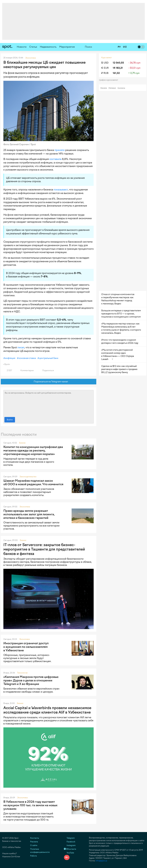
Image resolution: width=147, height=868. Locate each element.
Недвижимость (48, 47)
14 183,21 (118, 68)
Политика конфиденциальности (40, 851)
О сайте (34, 845)
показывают (61, 190)
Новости (22, 47)
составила (55, 159)
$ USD (105, 63)
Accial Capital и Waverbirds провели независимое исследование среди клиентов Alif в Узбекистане (47, 710)
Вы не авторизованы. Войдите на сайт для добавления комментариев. (49, 403)
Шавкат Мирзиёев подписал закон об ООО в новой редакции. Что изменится (33, 482)
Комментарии (25, 370)
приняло (60, 150)
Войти (10, 420)
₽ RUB (105, 73)
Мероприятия (67, 47)
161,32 (116, 73)
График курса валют (109, 80)
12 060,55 (118, 63)
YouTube (69, 853)
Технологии (22, 673)
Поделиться (46, 370)
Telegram (69, 838)
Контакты (121, 88)
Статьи (33, 47)
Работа (33, 856)
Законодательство (28, 477)
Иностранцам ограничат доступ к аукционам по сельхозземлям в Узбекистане (26, 647)
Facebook (70, 842)
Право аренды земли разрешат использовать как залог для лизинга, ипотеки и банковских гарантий (29, 514)
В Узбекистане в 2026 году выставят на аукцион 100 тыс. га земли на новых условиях (30, 805)
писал (21, 347)
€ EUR (105, 68)
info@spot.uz (101, 861)
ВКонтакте (70, 849)
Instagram (70, 845)
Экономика (25, 507)
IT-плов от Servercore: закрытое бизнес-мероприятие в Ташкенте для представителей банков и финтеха (44, 549)
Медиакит (112, 88)
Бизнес (22, 443)
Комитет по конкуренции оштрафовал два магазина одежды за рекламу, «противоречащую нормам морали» (33, 450)
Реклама (104, 88)
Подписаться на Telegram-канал (49, 382)
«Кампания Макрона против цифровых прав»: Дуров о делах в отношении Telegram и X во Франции (31, 680)
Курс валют (107, 58)
